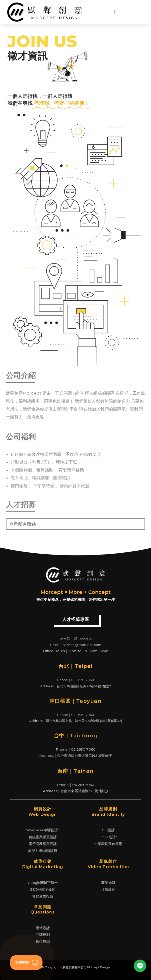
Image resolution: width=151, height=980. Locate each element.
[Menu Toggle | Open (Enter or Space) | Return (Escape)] (112, 12)
